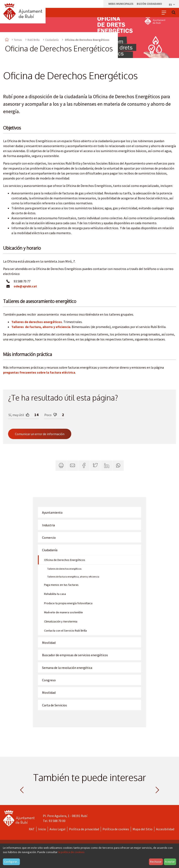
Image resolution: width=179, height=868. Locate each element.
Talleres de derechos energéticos (37, 322)
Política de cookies (116, 829)
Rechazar (156, 862)
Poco (51, 415)
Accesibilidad (165, 829)
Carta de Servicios (54, 705)
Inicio (42, 829)
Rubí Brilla (34, 40)
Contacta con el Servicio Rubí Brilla (65, 631)
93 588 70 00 (57, 821)
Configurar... (11, 862)
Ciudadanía (52, 40)
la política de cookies (71, 852)
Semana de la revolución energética (67, 668)
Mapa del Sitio (143, 829)
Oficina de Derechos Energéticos (65, 560)
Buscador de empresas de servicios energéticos (75, 655)
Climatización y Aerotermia (61, 621)
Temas (18, 40)
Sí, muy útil (19, 415)
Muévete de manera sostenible (63, 612)
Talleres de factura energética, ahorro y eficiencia (73, 577)
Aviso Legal (57, 829)
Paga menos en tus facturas (61, 585)
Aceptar (170, 862)
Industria (48, 525)
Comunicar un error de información (40, 434)
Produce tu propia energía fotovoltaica (68, 603)
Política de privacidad (84, 829)
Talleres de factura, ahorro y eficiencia (41, 327)
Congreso (49, 680)
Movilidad (49, 643)
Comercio (49, 538)
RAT (32, 829)
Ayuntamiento (52, 512)
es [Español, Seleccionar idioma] (172, 5)
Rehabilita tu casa (55, 594)
